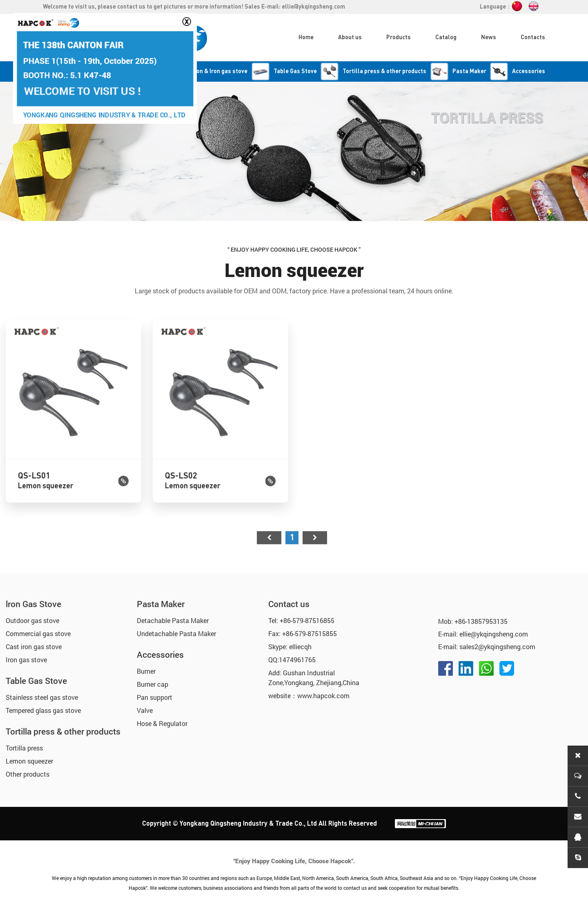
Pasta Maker (161, 604)
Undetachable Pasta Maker (176, 633)
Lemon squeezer (29, 761)
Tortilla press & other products (63, 731)
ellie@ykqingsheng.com (313, 7)
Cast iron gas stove (34, 647)
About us (350, 38)
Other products (28, 774)
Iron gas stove (26, 660)
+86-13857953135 (481, 621)
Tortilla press (24, 748)
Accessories (160, 654)
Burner (146, 671)
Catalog (446, 38)
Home (306, 38)
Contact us (289, 604)
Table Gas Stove (36, 681)
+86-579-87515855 (310, 633)
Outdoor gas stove (32, 620)
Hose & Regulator (162, 723)
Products (399, 38)
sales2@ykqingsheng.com (497, 647)
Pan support (155, 697)
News (489, 38)
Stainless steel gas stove (42, 697)
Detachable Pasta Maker (173, 620)
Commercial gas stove (38, 633)
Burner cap (153, 684)
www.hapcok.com (323, 696)
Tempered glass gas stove (43, 710)
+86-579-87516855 (307, 620)
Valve (145, 710)
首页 (269, 553)
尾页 (315, 553)
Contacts (533, 38)
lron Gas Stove (33, 604)
